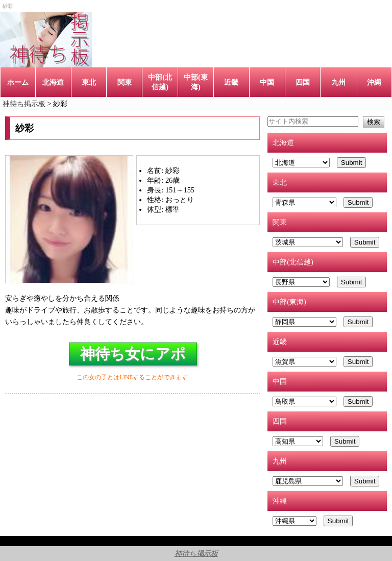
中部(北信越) (160, 82)
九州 (338, 82)
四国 (303, 82)
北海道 (53, 82)
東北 (89, 82)
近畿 (231, 82)
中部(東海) (196, 82)
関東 (125, 82)
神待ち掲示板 (196, 553)
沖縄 (374, 82)
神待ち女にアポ (133, 354)
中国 (267, 82)
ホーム (18, 82)
